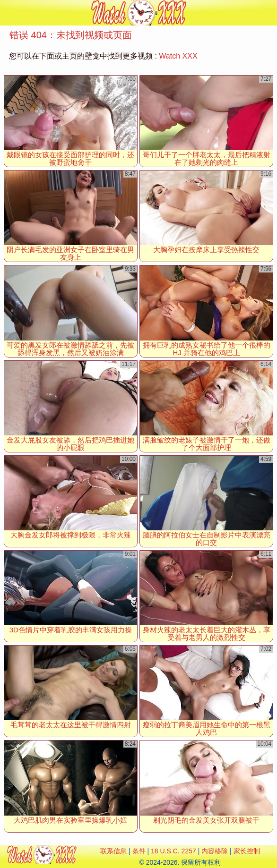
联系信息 (113, 851)
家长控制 (247, 851)
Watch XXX (178, 56)
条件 (139, 851)
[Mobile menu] (9, 13)
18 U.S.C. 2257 (173, 851)
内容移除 (215, 851)
